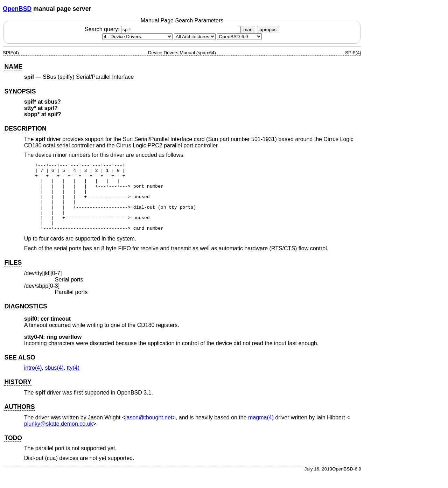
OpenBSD (17, 9)
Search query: (163, 29)
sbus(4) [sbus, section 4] (54, 381)
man (248, 30)
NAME (13, 67)
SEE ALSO (20, 371)
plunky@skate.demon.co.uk (59, 437)
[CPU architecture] (195, 37)
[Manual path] (239, 37)
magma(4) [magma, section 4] (261, 431)
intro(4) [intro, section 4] (33, 381)
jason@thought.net (149, 431)
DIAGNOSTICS (26, 320)
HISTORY (18, 396)
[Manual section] (137, 37)
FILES (13, 276)
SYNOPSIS (20, 91)
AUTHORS (19, 420)
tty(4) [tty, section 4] (73, 381)
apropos (268, 30)
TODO (13, 452)
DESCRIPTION (25, 128)
